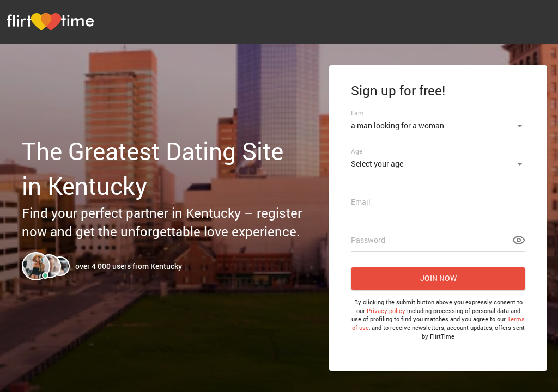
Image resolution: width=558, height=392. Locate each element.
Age (357, 151)
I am (357, 113)
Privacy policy (386, 311)
